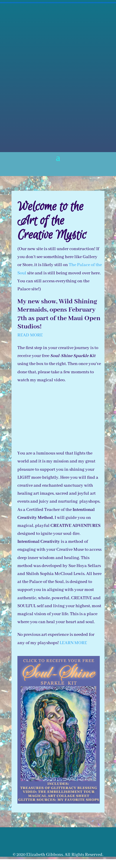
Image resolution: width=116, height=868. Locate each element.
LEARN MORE (73, 643)
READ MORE (30, 335)
